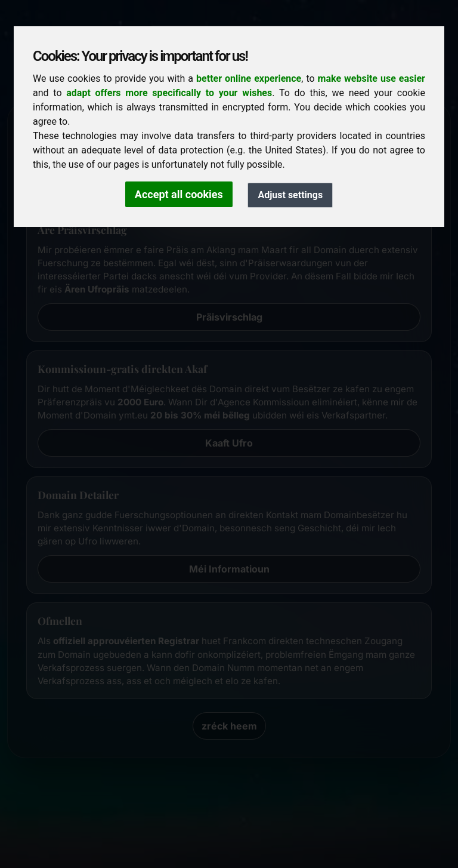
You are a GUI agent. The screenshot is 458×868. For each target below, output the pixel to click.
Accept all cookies (179, 194)
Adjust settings (290, 195)
